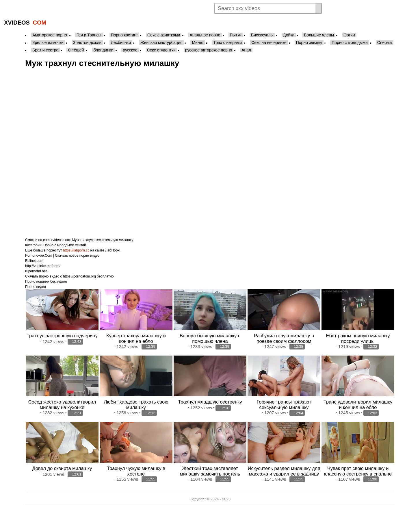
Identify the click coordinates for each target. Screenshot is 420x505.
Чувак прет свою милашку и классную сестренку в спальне (358, 471)
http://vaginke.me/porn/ (43, 266)
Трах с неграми (227, 42)
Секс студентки (161, 50)
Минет (198, 42)
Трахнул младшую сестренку (210, 402)
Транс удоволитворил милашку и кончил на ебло (358, 405)
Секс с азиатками (164, 35)
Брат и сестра (45, 50)
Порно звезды (309, 42)
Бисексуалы (262, 35)
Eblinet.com (34, 261)
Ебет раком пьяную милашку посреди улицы (358, 338)
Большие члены (319, 35)
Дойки (289, 35)
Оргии (349, 35)
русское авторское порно (209, 50)
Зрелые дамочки (48, 42)
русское (130, 50)
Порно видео (36, 287)
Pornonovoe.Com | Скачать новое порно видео (62, 256)
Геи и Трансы (89, 35)
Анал (246, 50)
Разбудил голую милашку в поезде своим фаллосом (284, 338)
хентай (81, 245)
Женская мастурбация (161, 42)
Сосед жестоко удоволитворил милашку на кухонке (62, 405)
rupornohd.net (36, 271)
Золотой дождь (87, 42)
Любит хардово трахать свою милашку (136, 405)
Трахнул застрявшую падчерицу (62, 336)
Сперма (385, 42)
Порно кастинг (124, 35)
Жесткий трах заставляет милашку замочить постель (210, 471)
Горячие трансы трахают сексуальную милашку (284, 405)
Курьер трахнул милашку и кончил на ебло (136, 338)
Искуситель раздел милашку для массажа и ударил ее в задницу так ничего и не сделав (284, 474)
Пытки (236, 35)
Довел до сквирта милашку (62, 468)
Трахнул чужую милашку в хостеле (136, 471)
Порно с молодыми (350, 42)
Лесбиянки (121, 42)
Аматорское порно (50, 35)
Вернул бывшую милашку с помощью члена (210, 338)
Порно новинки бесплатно (46, 282)
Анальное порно (205, 35)
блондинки (103, 50)
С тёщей (76, 50)
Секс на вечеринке (269, 42)
